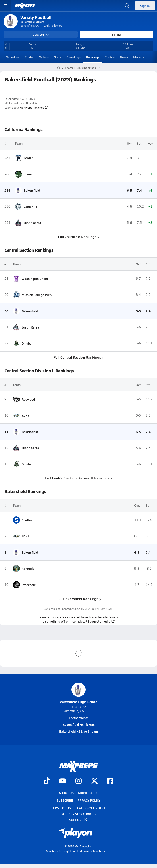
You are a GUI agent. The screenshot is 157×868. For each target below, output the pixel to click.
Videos (44, 57)
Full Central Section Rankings (79, 357)
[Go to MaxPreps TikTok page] (47, 781)
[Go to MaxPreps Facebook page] (110, 781)
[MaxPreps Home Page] (59, 68)
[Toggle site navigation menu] (6, 6)
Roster (29, 57)
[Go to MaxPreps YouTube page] (63, 781)
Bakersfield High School (78, 693)
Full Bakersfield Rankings (79, 599)
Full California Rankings (78, 237)
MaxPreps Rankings (34, 108)
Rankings (93, 57)
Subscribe (65, 800)
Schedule (13, 57)
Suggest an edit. (101, 621)
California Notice (92, 808)
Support (78, 820)
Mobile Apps (88, 793)
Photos (110, 57)
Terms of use (62, 808)
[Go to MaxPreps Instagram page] (78, 781)
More (138, 57)
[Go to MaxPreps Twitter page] (94, 781)
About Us (66, 793)
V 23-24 (41, 35)
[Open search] (127, 6)
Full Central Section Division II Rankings (79, 478)
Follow (117, 35)
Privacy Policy (89, 800)
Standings (74, 57)
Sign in (145, 6)
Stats (58, 57)
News (124, 57)
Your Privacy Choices (78, 814)
